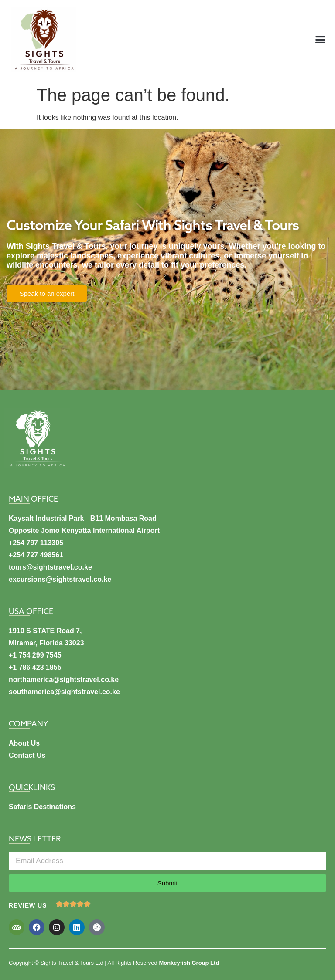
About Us (24, 743)
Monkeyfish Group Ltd (189, 963)
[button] (321, 39)
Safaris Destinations (42, 807)
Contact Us (27, 755)
